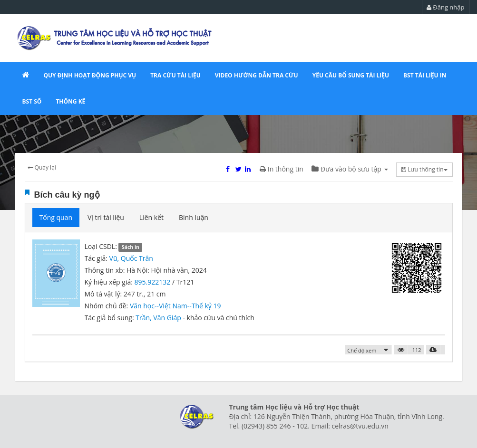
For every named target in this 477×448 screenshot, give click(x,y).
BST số (32, 101)
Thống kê (70, 101)
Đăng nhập (446, 7)
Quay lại (42, 167)
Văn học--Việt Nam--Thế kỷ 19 (175, 306)
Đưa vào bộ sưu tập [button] (350, 169)
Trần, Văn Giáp (159, 318)
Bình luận (194, 217)
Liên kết (151, 217)
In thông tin (282, 169)
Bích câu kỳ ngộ (67, 195)
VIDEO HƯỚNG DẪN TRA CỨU (257, 75)
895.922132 (153, 282)
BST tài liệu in (425, 75)
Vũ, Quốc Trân (131, 258)
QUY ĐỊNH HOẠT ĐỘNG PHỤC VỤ (90, 75)
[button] (368, 350)
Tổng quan (56, 217)
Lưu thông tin (424, 169)
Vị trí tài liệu (106, 217)
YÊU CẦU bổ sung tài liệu (351, 75)
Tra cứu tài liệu (175, 75)
